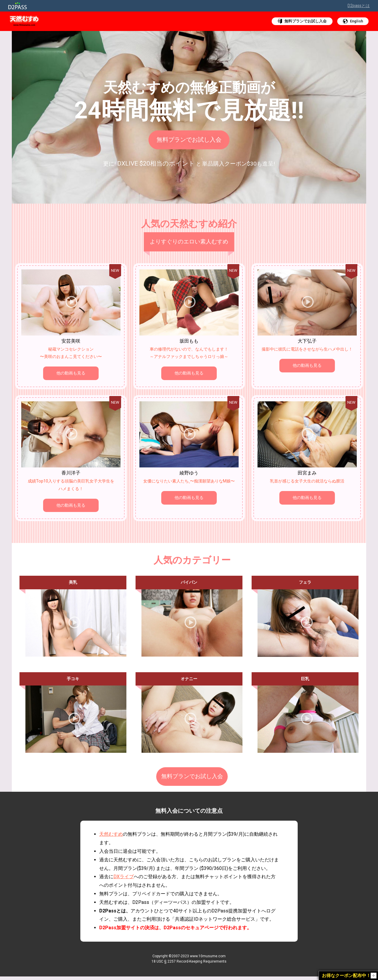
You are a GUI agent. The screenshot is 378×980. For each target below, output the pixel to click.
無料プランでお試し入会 (189, 139)
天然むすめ (111, 838)
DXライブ (124, 880)
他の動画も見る (71, 373)
